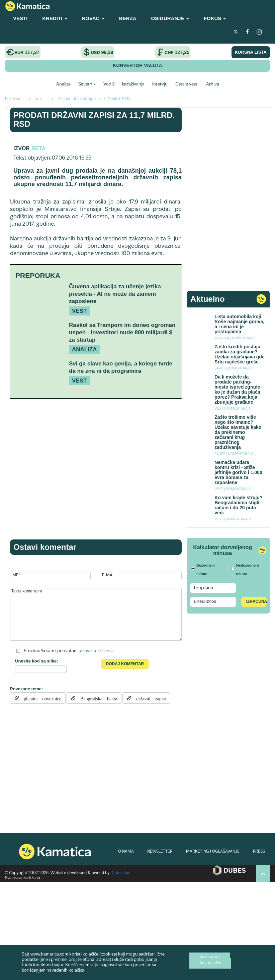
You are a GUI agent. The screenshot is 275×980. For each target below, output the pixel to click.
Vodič (109, 84)
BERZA (128, 18)
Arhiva (213, 84)
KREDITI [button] (55, 18)
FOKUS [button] (215, 18)
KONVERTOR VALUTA (137, 65)
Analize (63, 84)
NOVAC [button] (93, 18)
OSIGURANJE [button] (170, 18)
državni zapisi (149, 698)
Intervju (160, 84)
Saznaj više (210, 963)
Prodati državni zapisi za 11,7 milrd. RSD (94, 120)
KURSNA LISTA (251, 52)
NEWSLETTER (160, 852)
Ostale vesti (187, 84)
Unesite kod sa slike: (37, 661)
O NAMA (126, 852)
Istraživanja (133, 84)
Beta (38, 148)
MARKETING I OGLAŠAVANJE (213, 852)
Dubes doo (120, 873)
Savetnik (87, 84)
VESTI (20, 18)
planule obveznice (40, 698)
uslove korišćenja (96, 651)
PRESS (259, 852)
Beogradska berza (96, 698)
